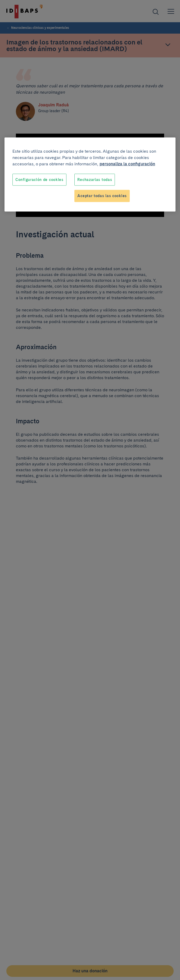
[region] (90, 174)
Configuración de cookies (39, 179)
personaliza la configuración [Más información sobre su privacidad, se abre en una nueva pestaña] (127, 164)
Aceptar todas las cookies (102, 196)
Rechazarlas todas (95, 179)
